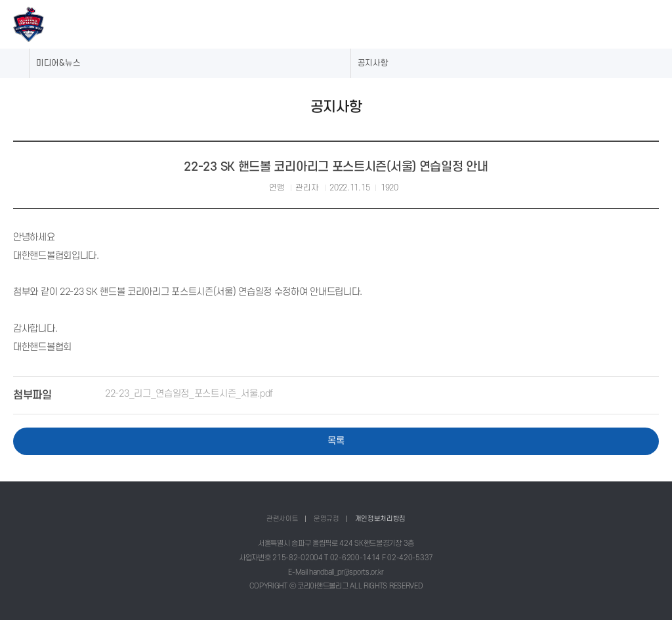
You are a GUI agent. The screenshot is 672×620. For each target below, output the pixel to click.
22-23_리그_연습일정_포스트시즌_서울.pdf (189, 393)
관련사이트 (283, 519)
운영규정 (326, 519)
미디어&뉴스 (58, 63)
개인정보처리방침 (381, 519)
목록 (336, 441)
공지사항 (373, 63)
